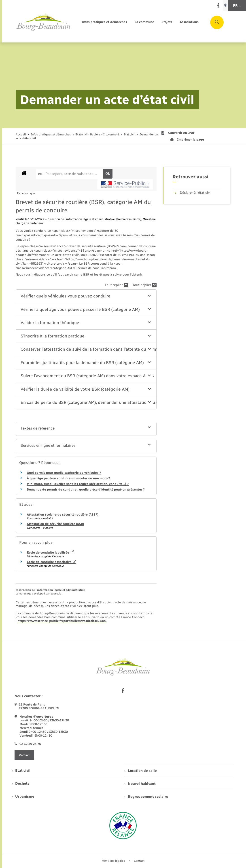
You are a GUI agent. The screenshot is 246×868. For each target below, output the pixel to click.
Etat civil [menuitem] (21, 770)
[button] (86, 296)
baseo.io (56, 594)
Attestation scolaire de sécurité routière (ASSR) (63, 515)
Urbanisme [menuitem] (23, 796)
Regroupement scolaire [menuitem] (146, 797)
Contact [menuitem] (139, 861)
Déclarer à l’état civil (192, 193)
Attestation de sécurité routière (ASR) (55, 524)
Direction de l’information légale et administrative (52, 590)
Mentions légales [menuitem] (113, 861)
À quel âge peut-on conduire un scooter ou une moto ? (68, 478)
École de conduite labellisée (50, 553)
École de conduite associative (51, 562)
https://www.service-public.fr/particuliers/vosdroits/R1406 (62, 621)
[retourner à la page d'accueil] (44, 22)
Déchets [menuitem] (21, 783)
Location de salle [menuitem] (141, 771)
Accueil (21, 134)
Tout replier (116, 285)
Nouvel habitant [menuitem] (140, 784)
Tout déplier (144, 285)
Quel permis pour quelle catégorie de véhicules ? (64, 473)
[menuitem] (104, 22)
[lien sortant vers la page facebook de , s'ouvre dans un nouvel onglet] (218, 7)
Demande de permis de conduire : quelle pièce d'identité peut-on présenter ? (86, 490)
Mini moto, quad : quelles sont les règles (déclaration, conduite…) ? (78, 484)
